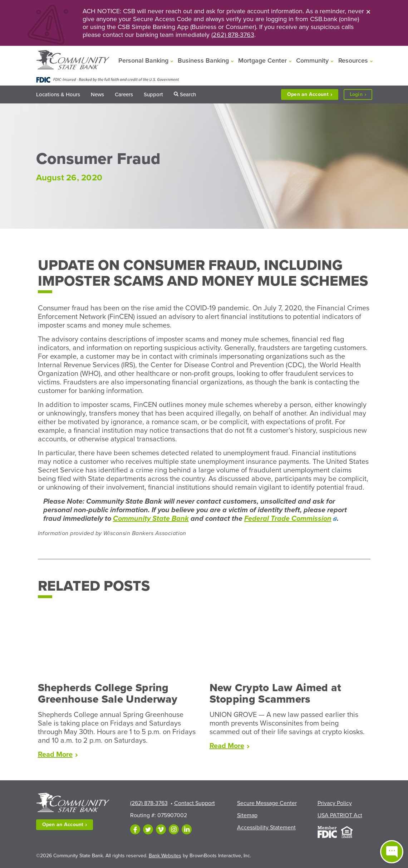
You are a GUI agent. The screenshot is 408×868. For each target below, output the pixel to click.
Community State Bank (151, 519)
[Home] (73, 60)
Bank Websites (165, 856)
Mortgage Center (262, 60)
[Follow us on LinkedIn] (187, 829)
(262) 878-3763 (233, 35)
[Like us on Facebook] (135, 829)
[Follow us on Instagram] (174, 829)
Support (153, 94)
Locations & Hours (58, 94)
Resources (353, 60)
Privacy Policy (335, 803)
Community (312, 60)
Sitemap (247, 815)
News (97, 94)
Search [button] (188, 94)
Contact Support (195, 803)
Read (58, 755)
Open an (310, 94)
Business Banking (203, 60)
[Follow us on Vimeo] (161, 829)
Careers (124, 94)
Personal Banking (143, 60)
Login (361, 95)
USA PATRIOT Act (340, 815)
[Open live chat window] (392, 852)
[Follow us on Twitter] (148, 829)
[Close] (368, 11)
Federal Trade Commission (288, 519)
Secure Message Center (267, 803)
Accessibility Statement (266, 828)
